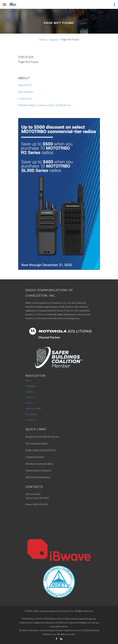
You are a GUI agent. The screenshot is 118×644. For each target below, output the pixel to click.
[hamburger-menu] (4, 5)
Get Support (26, 92)
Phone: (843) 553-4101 (37, 504)
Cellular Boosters (35, 457)
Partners (30, 403)
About (28, 380)
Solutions (30, 392)
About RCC (25, 85)
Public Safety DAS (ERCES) (40, 450)
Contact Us (25, 98)
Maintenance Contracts (38, 470)
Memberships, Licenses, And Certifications (45, 105)
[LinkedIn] (61, 639)
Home (43, 39)
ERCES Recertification (38, 477)
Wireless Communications (40, 464)
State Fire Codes (33, 408)
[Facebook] (56, 639)
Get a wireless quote (37, 443)
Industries (31, 397)
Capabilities (31, 386)
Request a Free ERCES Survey (42, 437)
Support (54, 39)
